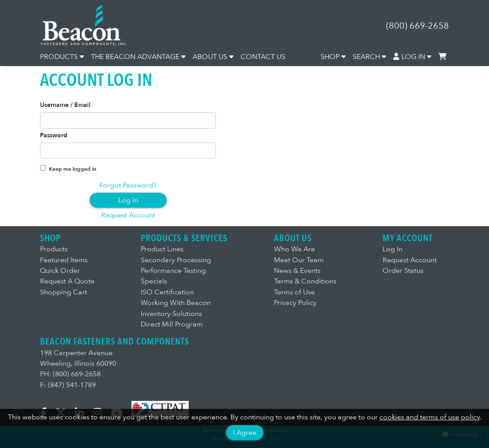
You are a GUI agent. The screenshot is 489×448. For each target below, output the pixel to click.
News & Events (297, 271)
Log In (128, 200)
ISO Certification (167, 292)
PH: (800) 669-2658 (70, 374)
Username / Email (65, 105)
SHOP (333, 57)
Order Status (403, 271)
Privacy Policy (295, 303)
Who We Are (294, 249)
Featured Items (64, 260)
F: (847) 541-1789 (68, 385)
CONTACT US (263, 57)
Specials (154, 281)
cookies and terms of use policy (430, 417)
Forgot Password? (128, 185)
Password (54, 136)
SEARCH (369, 57)
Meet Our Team (299, 260)
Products (54, 249)
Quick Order (60, 271)
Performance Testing (173, 271)
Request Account (128, 215)
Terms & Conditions (305, 281)
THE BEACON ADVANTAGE (138, 57)
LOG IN (412, 57)
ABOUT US (213, 57)
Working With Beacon (176, 303)
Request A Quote (67, 281)
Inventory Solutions (171, 314)
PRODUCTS (62, 57)
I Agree (245, 433)
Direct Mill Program (172, 324)
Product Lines (162, 249)
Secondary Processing (176, 260)
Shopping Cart (64, 292)
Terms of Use (294, 292)
